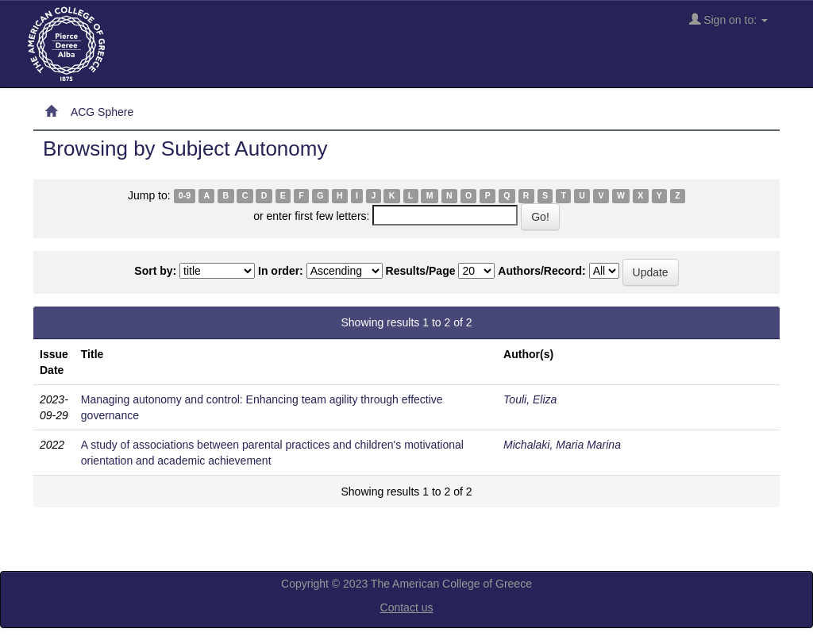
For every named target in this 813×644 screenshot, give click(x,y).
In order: (281, 271)
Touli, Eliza (530, 399)
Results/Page (421, 271)
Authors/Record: (541, 271)
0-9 (185, 196)
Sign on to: (728, 19)
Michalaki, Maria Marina (562, 445)
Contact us (407, 607)
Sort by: (155, 271)
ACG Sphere (102, 112)
